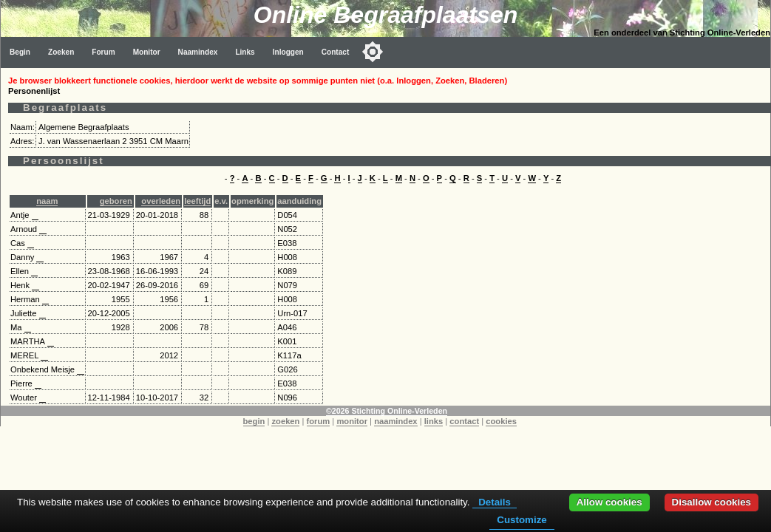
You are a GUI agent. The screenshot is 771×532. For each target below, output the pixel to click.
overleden (161, 201)
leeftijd (197, 201)
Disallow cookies (711, 502)
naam (47, 201)
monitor (352, 421)
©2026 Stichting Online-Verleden (387, 411)
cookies (501, 421)
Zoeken (61, 52)
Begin (20, 52)
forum (319, 421)
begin (254, 421)
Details (495, 502)
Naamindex (198, 52)
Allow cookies (609, 502)
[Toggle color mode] (373, 52)
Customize (522, 520)
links (434, 421)
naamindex (395, 421)
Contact (336, 52)
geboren (116, 201)
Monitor (147, 52)
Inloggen (288, 52)
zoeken (285, 421)
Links (245, 52)
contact (464, 421)
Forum (103, 52)
